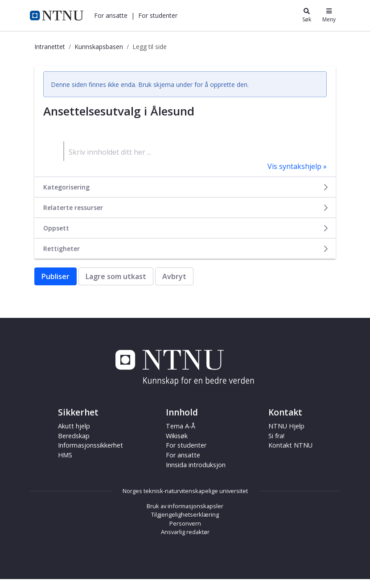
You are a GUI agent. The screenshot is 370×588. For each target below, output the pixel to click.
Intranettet (50, 47)
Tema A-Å (181, 426)
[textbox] (195, 151)
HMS (65, 455)
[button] (111, 15)
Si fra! (276, 436)
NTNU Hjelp (286, 426)
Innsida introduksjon (196, 465)
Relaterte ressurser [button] (186, 208)
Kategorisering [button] (186, 187)
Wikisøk (177, 436)
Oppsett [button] (186, 228)
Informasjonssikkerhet (90, 445)
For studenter (158, 15)
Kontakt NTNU (290, 445)
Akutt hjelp (74, 426)
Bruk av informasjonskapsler (185, 506)
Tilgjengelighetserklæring (185, 514)
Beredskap (74, 436)
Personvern (185, 523)
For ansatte (111, 15)
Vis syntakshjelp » (297, 166)
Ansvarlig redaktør (185, 532)
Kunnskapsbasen (99, 47)
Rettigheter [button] (186, 249)
